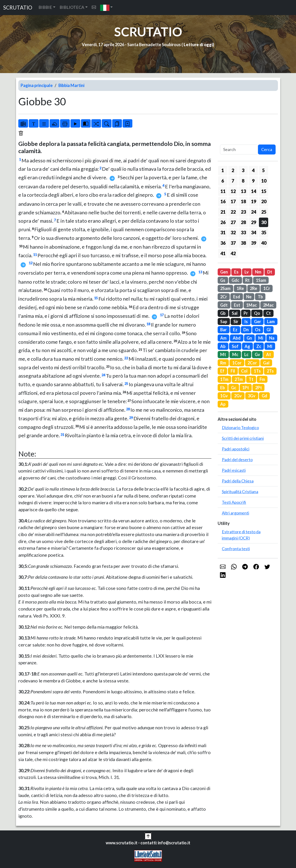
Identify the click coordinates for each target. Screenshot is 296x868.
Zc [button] (259, 346)
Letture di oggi (198, 45)
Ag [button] (247, 346)
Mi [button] (261, 338)
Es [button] (236, 272)
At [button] (269, 354)
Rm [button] (223, 363)
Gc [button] (234, 388)
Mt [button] (223, 354)
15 (96, 298)
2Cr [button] (224, 297)
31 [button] (223, 232)
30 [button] (264, 222)
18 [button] (243, 201)
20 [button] (264, 201)
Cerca (267, 149)
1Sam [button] (261, 280)
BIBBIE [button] (45, 7)
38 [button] (243, 243)
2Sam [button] (225, 288)
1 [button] (223, 170)
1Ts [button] (257, 371)
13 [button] (243, 191)
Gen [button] (224, 272)
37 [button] (233, 243)
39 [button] (254, 243)
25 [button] (264, 212)
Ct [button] (268, 313)
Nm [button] (258, 272)
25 (126, 384)
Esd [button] (237, 297)
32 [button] (233, 232)
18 (148, 324)
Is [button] (246, 321)
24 (103, 375)
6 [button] (223, 181)
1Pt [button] (246, 388)
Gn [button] (249, 338)
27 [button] (233, 222)
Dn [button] (246, 330)
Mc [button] (235, 354)
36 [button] (223, 243)
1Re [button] (240, 288)
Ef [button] (222, 371)
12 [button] (233, 191)
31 (62, 435)
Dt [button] (270, 272)
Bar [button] (223, 330)
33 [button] (243, 232)
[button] (107, 8)
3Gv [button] (252, 396)
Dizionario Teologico (240, 428)
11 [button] (223, 191)
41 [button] (223, 253)
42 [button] (233, 253)
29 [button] (254, 222)
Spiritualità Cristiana (240, 492)
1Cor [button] (237, 363)
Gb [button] (223, 313)
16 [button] (223, 201)
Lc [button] (246, 354)
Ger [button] (258, 321)
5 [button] (263, 170)
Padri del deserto (237, 460)
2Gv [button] (238, 396)
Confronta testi (236, 549)
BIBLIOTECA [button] (72, 7)
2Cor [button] (252, 363)
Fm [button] (262, 379)
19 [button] (254, 201)
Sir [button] (236, 321)
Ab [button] (223, 346)
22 (126, 358)
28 (128, 409)
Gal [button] (266, 363)
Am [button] (223, 338)
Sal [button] (235, 313)
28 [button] (243, 222)
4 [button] (253, 170)
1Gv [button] (224, 396)
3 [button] (243, 170)
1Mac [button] (251, 305)
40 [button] (264, 243)
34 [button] (254, 232)
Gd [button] (264, 396)
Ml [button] (270, 346)
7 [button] (233, 181)
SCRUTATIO (18, 8)
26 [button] (223, 222)
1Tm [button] (224, 379)
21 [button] (223, 212)
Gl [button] (269, 330)
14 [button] (254, 191)
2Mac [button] (268, 305)
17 (162, 315)
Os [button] (258, 330)
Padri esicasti (234, 470)
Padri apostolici (236, 449)
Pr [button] (246, 313)
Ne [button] (249, 297)
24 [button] (254, 212)
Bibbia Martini (71, 85)
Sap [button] (224, 321)
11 (35, 255)
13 (200, 272)
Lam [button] (271, 321)
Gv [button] (257, 354)
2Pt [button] (259, 388)
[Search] (239, 149)
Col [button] (244, 371)
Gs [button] (223, 280)
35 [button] (264, 232)
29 (131, 418)
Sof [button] (235, 346)
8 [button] (243, 181)
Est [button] (237, 305)
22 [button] (233, 212)
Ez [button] (235, 330)
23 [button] (243, 212)
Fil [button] (233, 371)
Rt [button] (247, 280)
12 (31, 263)
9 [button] (253, 181)
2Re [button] (253, 288)
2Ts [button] (270, 371)
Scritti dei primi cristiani (243, 438)
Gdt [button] (224, 305)
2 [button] (233, 170)
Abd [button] (237, 338)
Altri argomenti (236, 513)
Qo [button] (257, 313)
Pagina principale (37, 85)
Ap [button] (223, 404)
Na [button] (272, 338)
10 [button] (264, 181)
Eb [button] (223, 388)
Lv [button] (247, 272)
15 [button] (264, 191)
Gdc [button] (235, 280)
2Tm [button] (239, 379)
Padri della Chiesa (238, 481)
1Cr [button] (267, 288)
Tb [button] (260, 297)
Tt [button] (251, 379)
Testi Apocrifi (234, 502)
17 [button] (233, 201)
